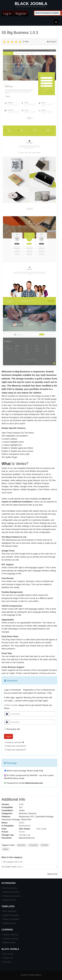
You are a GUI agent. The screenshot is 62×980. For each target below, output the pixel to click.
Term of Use (8, 954)
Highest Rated (9, 900)
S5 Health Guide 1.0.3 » (12, 867)
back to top (52, 874)
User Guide (41, 829)
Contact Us (8, 958)
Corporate (33, 845)
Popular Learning (10, 939)
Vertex (6, 849)
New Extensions (10, 888)
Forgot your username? (16, 746)
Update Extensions (11, 892)
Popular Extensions (11, 896)
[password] (32, 722)
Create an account (15, 742)
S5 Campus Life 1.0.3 (13, 862)
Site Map (7, 962)
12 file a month (11, 705)
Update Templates (11, 915)
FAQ (49, 693)
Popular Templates (11, 919)
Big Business (25, 826)
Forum (22, 832)
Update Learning (10, 934)
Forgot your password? (16, 750)
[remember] (5, 729)
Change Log (24, 835)
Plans (7, 708)
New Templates (10, 911)
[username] (32, 714)
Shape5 (53, 42)
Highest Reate (9, 942)
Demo (22, 823)
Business (22, 845)
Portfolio (45, 845)
